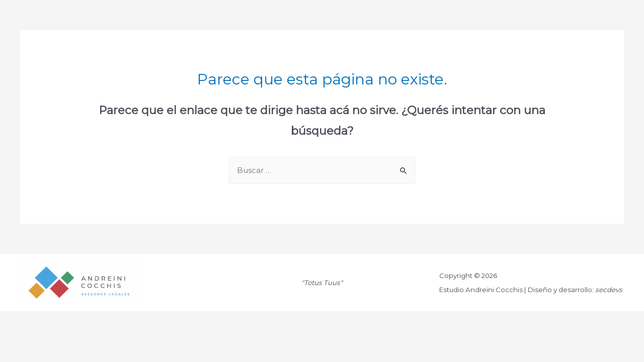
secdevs (609, 290)
